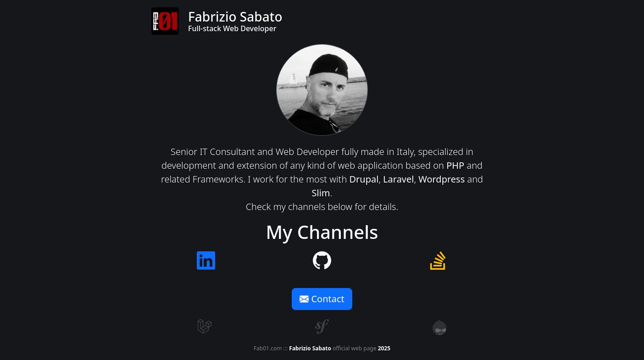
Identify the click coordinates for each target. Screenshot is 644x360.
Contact (322, 299)
